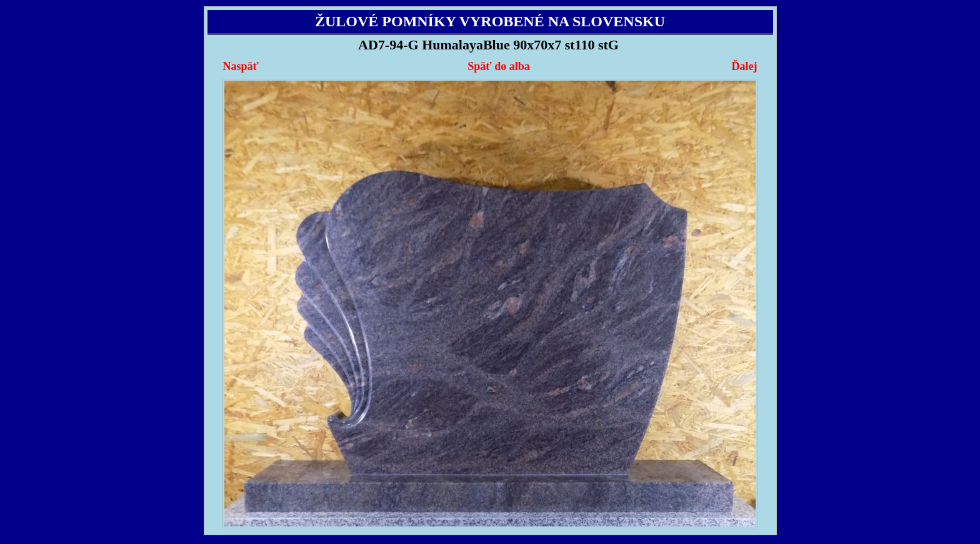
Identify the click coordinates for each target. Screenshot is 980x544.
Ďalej (744, 66)
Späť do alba (498, 66)
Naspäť (241, 66)
